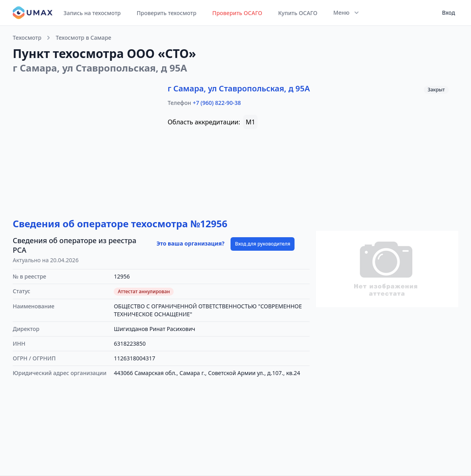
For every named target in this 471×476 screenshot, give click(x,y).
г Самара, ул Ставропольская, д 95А (239, 88)
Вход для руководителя (263, 244)
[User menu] (446, 13)
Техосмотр (27, 38)
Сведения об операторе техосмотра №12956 (120, 223)
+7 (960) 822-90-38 (217, 103)
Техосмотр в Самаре (83, 38)
